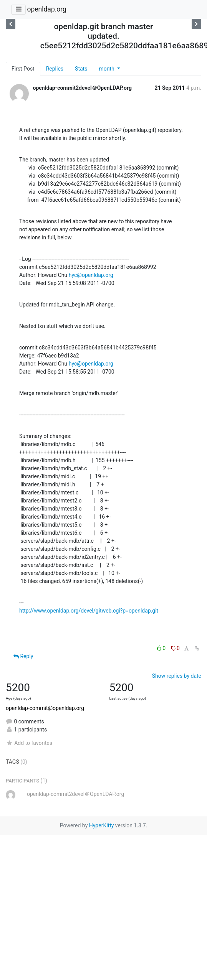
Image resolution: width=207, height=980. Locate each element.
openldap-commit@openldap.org (45, 708)
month (107, 69)
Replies (55, 69)
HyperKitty (102, 825)
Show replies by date (177, 676)
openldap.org (46, 9)
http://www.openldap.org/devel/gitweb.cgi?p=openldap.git (89, 611)
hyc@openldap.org (91, 275)
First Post (23, 69)
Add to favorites (29, 743)
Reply (23, 656)
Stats (81, 69)
